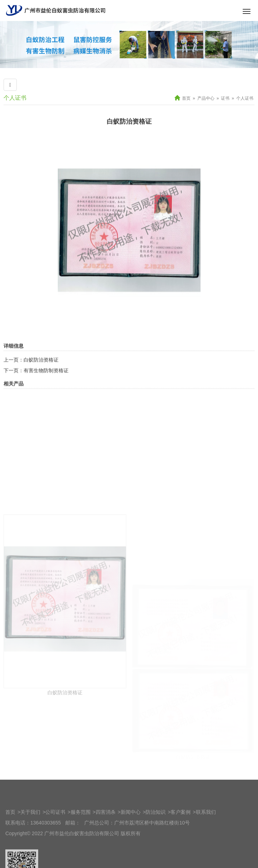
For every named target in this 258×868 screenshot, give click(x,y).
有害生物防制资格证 (46, 394)
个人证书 (245, 98)
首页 (186, 98)
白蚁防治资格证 (41, 383)
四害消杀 (106, 828)
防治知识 (156, 828)
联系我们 (206, 828)
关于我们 (30, 828)
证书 (225, 98)
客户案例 (181, 828)
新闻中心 (131, 828)
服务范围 (81, 828)
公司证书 (55, 828)
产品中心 (206, 98)
